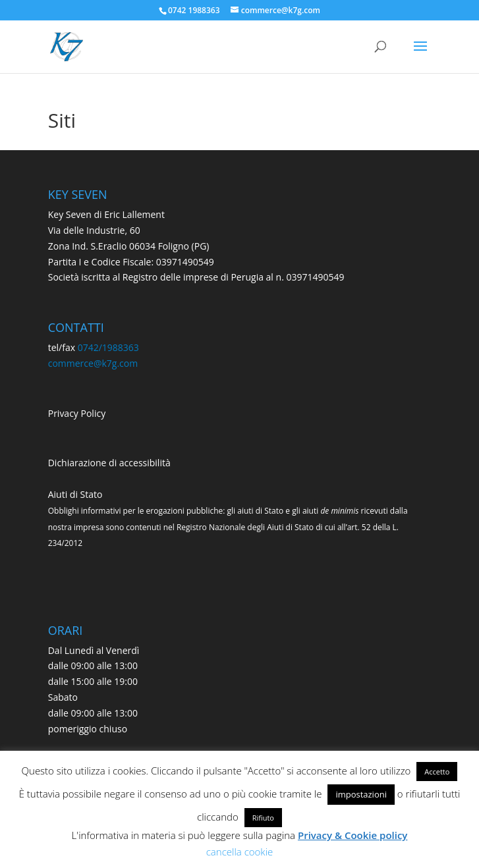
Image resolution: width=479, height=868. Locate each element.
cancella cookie (240, 852)
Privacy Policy (77, 413)
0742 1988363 (194, 10)
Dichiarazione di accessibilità (109, 463)
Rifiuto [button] (263, 818)
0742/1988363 (108, 347)
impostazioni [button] (361, 794)
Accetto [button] (437, 772)
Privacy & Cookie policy (352, 835)
